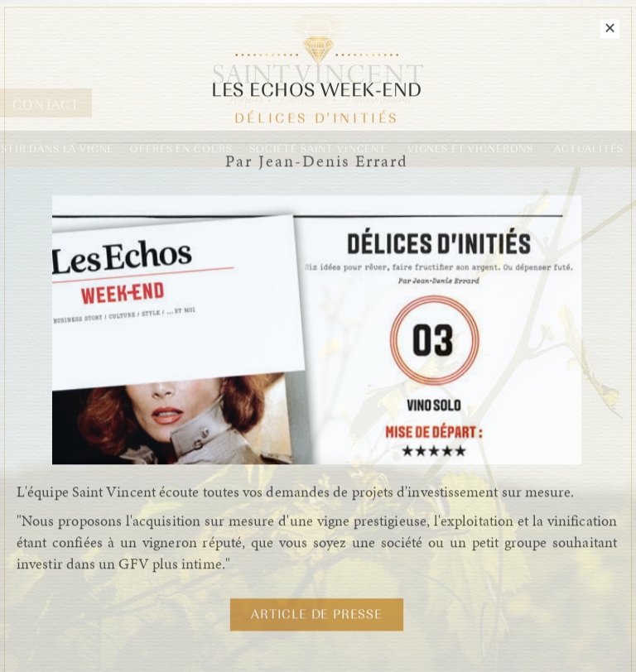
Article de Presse (317, 616)
